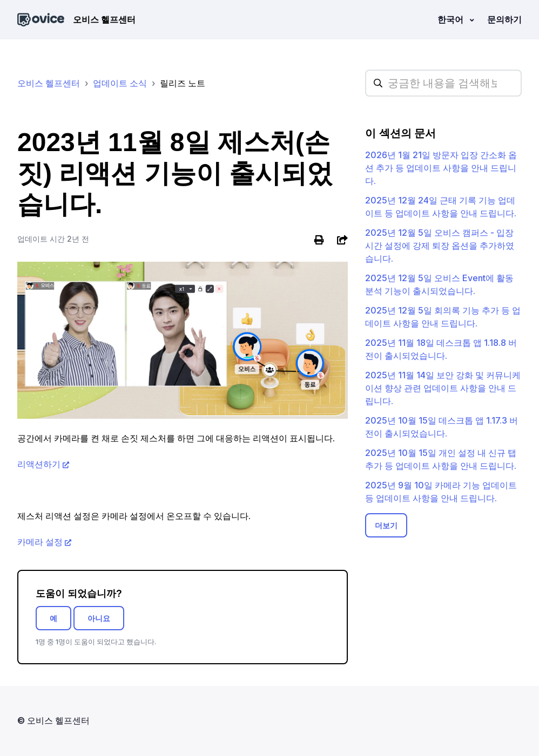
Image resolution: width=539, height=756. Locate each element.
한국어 (452, 19)
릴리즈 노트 (183, 83)
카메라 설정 (40, 542)
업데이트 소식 (120, 83)
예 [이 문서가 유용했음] (53, 618)
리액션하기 (39, 464)
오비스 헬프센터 (49, 83)
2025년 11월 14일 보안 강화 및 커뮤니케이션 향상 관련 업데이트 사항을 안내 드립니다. (443, 388)
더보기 (386, 525)
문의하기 (504, 19)
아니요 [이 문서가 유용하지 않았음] (99, 618)
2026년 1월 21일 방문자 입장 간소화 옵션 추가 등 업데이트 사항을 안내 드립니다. (441, 168)
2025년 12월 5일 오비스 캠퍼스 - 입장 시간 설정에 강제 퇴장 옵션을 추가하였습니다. (440, 246)
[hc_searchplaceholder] (443, 83)
